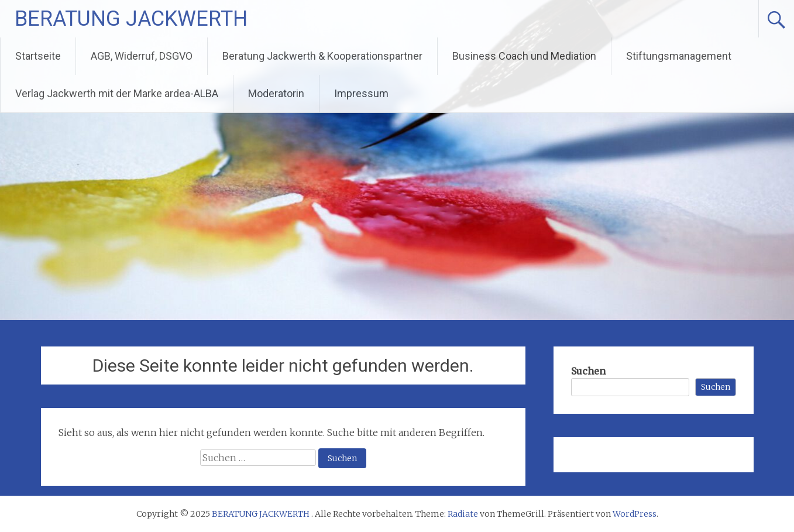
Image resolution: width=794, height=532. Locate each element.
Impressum (361, 93)
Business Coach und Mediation (524, 56)
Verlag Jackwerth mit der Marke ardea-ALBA (117, 93)
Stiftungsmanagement (679, 56)
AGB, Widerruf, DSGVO (142, 56)
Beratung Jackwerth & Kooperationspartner (322, 56)
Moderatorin (276, 93)
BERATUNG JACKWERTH (131, 19)
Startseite (38, 56)
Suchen (588, 371)
